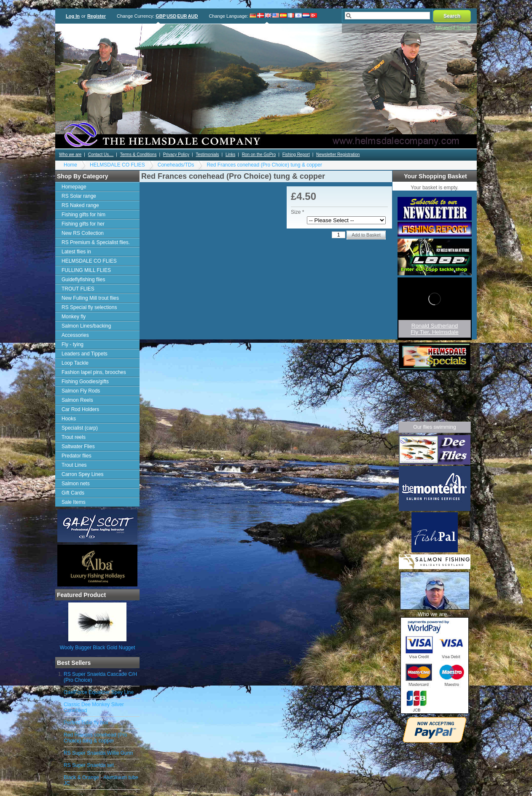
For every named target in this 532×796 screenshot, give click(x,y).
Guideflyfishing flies (83, 280)
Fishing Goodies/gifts (85, 382)
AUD (193, 16)
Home (70, 165)
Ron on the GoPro (259, 155)
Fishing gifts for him (83, 215)
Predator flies (77, 456)
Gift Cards (73, 493)
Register (97, 16)
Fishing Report (296, 155)
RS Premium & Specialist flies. (96, 242)
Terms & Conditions (138, 155)
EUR (182, 16)
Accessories (75, 335)
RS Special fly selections (89, 307)
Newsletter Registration (338, 155)
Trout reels (74, 437)
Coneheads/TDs (176, 165)
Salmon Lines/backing (86, 326)
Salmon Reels (77, 400)
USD (171, 16)
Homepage (74, 187)
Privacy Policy (176, 155)
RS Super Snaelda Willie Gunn (98, 753)
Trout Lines (74, 465)
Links (230, 155)
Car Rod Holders (80, 409)
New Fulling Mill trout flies (90, 298)
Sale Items (74, 502)
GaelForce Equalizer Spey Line (99, 692)
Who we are (70, 155)
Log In (73, 16)
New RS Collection (83, 233)
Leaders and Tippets (85, 354)
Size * (297, 212)
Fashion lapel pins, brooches (94, 372)
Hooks (69, 419)
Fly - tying (73, 344)
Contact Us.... (101, 155)
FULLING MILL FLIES (86, 270)
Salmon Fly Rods (81, 391)
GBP (161, 16)
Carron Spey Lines (82, 474)
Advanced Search (453, 28)
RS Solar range (79, 196)
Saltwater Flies (78, 446)
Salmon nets (76, 484)
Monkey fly (74, 317)
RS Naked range (80, 205)
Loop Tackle (75, 363)
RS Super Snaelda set (89, 765)
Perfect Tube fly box (86, 723)
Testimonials (207, 155)
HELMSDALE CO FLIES (117, 165)
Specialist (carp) (80, 428)
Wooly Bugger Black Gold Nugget (98, 648)
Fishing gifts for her (83, 224)
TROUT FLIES (78, 289)
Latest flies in (76, 252)
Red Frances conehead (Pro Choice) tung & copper (264, 165)
